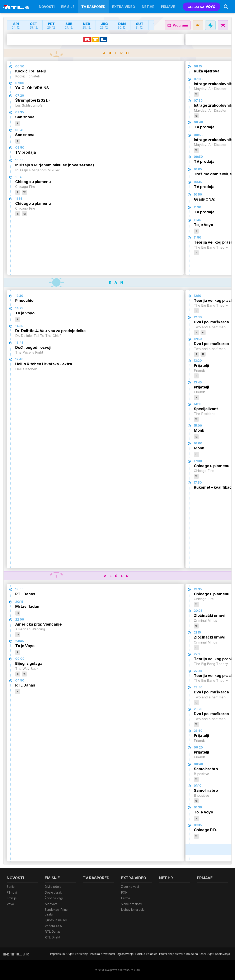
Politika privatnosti (102, 954)
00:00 (20, 659)
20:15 (19, 602)
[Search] (226, 7)
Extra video (124, 7)
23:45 (20, 641)
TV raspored (93, 7)
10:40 (19, 177)
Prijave (168, 7)
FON (124, 892)
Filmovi (12, 892)
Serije (11, 887)
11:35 (19, 199)
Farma (125, 898)
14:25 (19, 308)
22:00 (20, 619)
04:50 (20, 680)
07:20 (20, 95)
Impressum (57, 954)
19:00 (19, 589)
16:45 (19, 343)
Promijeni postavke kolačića (178, 954)
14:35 (19, 326)
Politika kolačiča (146, 954)
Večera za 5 (53, 926)
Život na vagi (54, 898)
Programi (178, 25)
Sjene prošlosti (131, 904)
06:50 (20, 66)
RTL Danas (53, 931)
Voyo (10, 904)
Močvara (51, 904)
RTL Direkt (52, 937)
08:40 (20, 130)
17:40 (19, 359)
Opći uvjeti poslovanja (215, 954)
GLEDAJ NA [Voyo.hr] (202, 7)
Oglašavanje (125, 954)
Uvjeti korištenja (77, 954)
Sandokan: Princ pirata (56, 912)
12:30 (19, 296)
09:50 (20, 147)
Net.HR (148, 7)
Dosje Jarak (53, 892)
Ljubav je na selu (57, 920)
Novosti (47, 7)
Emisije (68, 7)
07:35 (20, 112)
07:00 (20, 83)
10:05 (19, 160)
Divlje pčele (53, 887)
